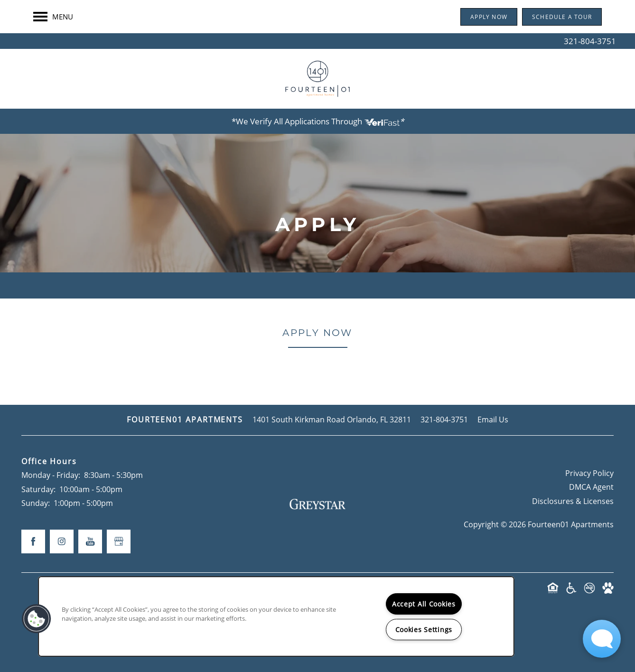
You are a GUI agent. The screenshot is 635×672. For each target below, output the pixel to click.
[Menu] (53, 32)
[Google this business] (119, 541)
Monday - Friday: (51, 475)
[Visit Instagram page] (62, 541)
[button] (489, 33)
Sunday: (36, 503)
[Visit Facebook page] (33, 541)
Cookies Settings (424, 630)
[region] (276, 616)
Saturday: (38, 489)
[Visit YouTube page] (90, 541)
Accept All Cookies (424, 604)
